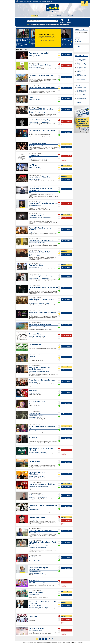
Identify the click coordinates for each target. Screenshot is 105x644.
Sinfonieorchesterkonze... (82, 67)
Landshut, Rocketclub (35, 267)
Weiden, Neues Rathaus (35, 207)
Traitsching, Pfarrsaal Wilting (36, 631)
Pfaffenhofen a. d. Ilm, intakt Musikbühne (39, 497)
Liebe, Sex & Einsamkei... (81, 59)
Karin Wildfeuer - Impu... (81, 58)
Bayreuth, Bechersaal (34, 595)
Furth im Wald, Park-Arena (36, 78)
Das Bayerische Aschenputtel (34, 40)
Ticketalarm (58, 16)
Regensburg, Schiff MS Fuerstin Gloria (38, 315)
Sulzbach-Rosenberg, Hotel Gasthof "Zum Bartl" (40, 303)
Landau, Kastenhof (34, 382)
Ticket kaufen (66, 55)
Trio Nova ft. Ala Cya (81, 63)
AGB (32, 2)
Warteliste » (63, 69)
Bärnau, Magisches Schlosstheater (37, 476)
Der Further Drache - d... (81, 92)
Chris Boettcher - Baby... (81, 76)
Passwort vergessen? (79, 40)
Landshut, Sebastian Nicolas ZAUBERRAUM (39, 607)
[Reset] (57, 21)
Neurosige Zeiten (80, 96)
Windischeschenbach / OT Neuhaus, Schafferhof (40, 122)
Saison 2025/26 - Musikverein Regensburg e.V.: (39, 371)
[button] (77, 38)
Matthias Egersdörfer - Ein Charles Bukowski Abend (22, 41)
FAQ (30, 2)
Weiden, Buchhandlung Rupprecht (37, 573)
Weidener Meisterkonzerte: (35, 559)
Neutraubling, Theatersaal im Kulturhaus (38, 327)
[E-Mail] (81, 34)
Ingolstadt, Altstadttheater (35, 90)
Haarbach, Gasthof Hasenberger (37, 464)
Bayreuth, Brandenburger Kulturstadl (38, 583)
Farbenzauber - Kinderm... (82, 88)
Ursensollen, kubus (34, 347)
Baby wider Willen (80, 97)
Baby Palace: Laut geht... (81, 77)
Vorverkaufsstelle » (80, 50)
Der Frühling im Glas (81, 94)
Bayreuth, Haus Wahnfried (36, 417)
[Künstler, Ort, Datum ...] (42, 21)
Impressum (49, 2)
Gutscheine (71, 16)
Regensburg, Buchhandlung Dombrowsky (39, 159)
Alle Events (35, 16)
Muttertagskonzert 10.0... (82, 65)
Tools (40, 2)
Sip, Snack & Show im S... (82, 62)
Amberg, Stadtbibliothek (35, 533)
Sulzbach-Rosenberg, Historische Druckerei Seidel (40, 146)
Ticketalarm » (64, 70)
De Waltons (79, 71)
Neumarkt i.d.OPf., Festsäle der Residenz (38, 548)
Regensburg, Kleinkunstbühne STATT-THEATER (40, 133)
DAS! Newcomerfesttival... (82, 73)
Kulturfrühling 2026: (33, 111)
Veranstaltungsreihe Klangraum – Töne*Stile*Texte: (39, 546)
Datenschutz (74, 643)
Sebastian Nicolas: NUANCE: (35, 606)
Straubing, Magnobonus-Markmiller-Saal (38, 619)
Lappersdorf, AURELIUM (35, 256)
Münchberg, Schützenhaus (36, 67)
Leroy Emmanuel (80, 69)
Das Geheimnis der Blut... (82, 98)
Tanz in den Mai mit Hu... (82, 61)
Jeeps (78, 100)
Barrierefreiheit (81, 643)
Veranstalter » (79, 49)
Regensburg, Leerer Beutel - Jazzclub (37, 243)
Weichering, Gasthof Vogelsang (36, 431)
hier (53, 42)
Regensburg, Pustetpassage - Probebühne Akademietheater (42, 404)
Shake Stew (79, 74)
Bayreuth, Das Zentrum (35, 510)
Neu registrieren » (79, 41)
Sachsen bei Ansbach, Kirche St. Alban (38, 290)
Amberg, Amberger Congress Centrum (38, 520)
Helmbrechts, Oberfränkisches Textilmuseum (39, 113)
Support (36, 2)
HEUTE (46, 16)
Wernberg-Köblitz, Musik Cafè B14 (37, 359)
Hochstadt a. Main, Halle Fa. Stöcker (37, 336)
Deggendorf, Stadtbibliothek (36, 193)
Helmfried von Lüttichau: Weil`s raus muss (64, 41)
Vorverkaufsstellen (23, 2)
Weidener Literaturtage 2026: (35, 205)
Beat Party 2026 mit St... (81, 90)
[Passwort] (81, 36)
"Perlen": (31, 157)
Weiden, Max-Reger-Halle (35, 179)
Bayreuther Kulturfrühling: (35, 508)
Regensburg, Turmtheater (35, 55)
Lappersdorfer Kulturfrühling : (35, 254)
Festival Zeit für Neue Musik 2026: (36, 416)
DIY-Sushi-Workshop (81, 70)
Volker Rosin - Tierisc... (81, 93)
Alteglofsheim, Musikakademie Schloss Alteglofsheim (41, 218)
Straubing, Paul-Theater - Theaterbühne (38, 452)
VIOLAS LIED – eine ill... (81, 66)
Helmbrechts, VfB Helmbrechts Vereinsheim (39, 487)
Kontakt (44, 2)
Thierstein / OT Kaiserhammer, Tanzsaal (38, 440)
